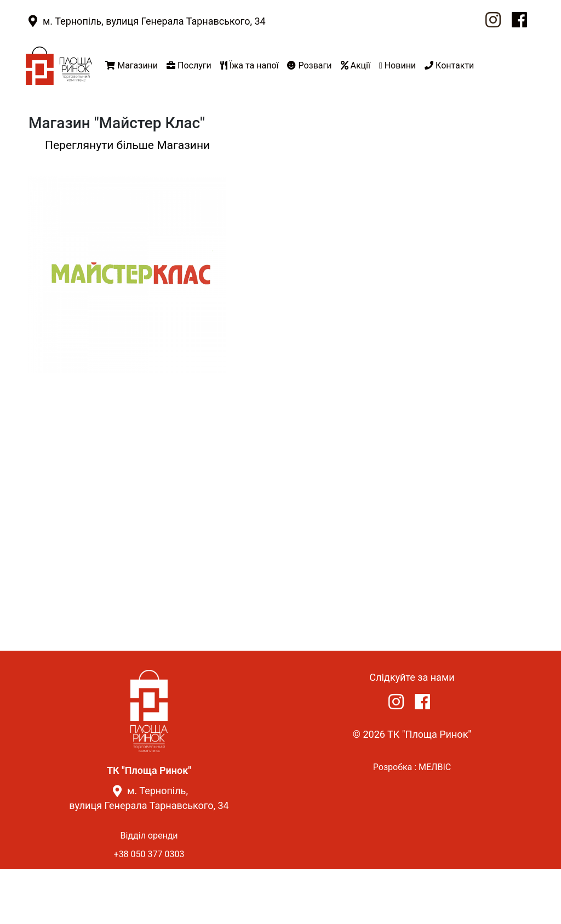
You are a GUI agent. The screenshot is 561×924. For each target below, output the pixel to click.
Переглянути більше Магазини (127, 145)
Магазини (131, 65)
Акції (356, 65)
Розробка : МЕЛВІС (412, 767)
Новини (397, 65)
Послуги (189, 65)
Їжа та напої (250, 65)
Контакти (449, 65)
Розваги (309, 65)
